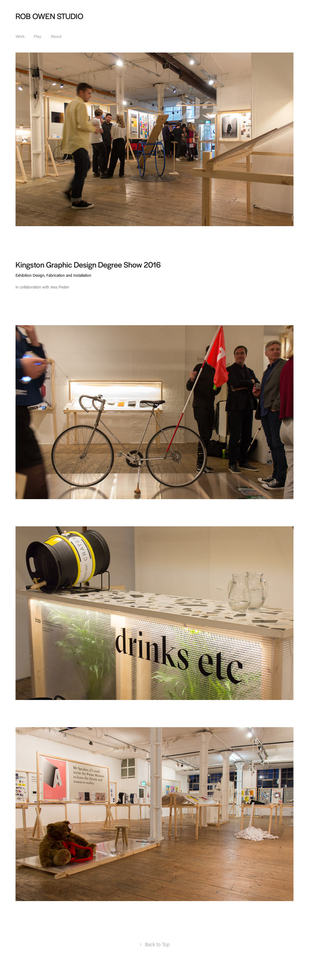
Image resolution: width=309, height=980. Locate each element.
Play (37, 36)
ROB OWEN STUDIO (49, 16)
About (56, 36)
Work (20, 36)
